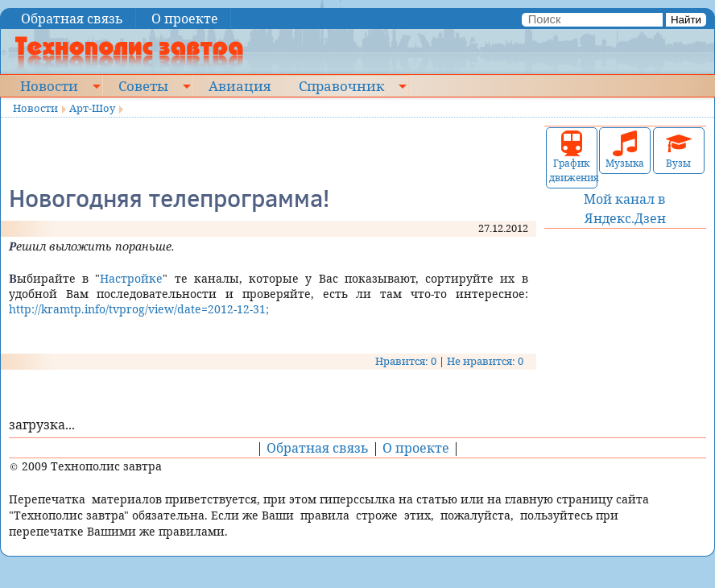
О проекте (185, 19)
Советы (143, 85)
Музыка (625, 150)
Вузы (679, 150)
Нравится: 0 (406, 361)
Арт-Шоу (92, 108)
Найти (686, 20)
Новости (49, 85)
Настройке (131, 278)
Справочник (341, 85)
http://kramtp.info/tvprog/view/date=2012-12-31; (139, 309)
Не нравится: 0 (485, 361)
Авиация (240, 85)
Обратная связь (72, 19)
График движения (572, 157)
